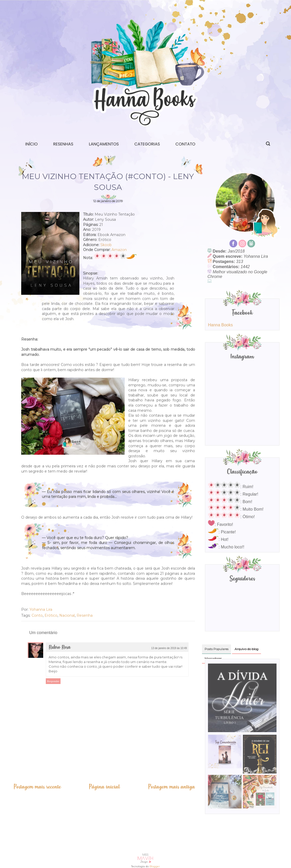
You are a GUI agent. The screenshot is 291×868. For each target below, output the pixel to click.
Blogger (155, 866)
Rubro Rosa (60, 647)
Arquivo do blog (247, 649)
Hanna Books (220, 325)
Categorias (147, 144)
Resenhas (63, 144)
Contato (185, 144)
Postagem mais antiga (171, 787)
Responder (53, 681)
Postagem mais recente (37, 787)
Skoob (106, 245)
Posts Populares (217, 649)
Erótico (51, 615)
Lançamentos (104, 144)
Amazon (119, 250)
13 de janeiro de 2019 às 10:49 (169, 648)
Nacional (67, 615)
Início (32, 144)
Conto (37, 615)
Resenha (85, 615)
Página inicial (104, 787)
